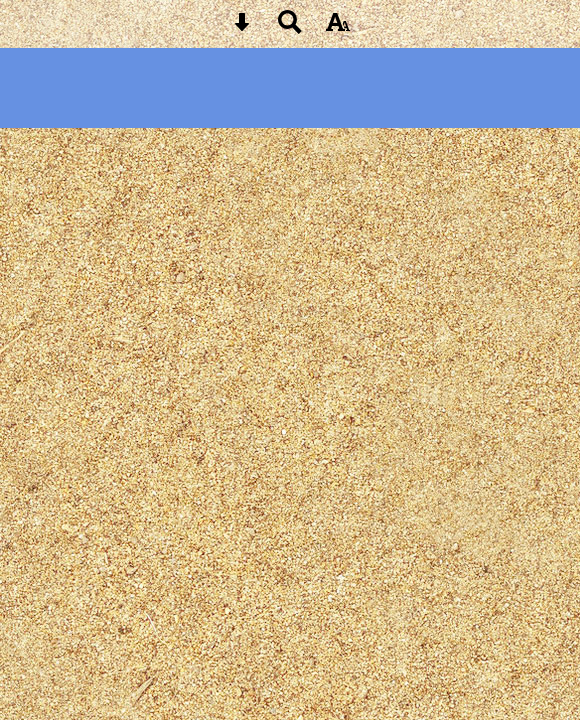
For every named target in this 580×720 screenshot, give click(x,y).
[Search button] (290, 28)
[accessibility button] (338, 28)
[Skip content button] (242, 28)
